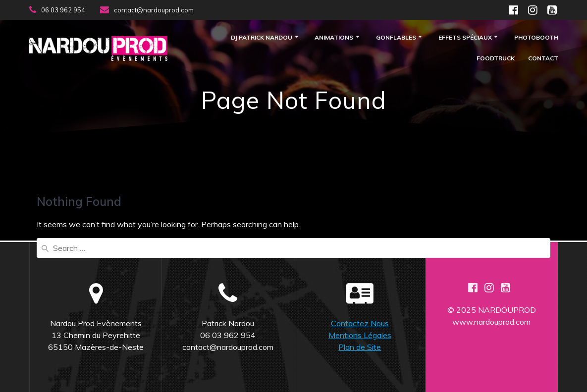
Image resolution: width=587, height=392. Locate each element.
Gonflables (396, 38)
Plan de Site (360, 347)
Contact (543, 59)
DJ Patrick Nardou (262, 38)
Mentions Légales (360, 335)
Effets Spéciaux (465, 38)
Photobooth (536, 38)
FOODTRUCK (496, 59)
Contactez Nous (360, 323)
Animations (334, 38)
